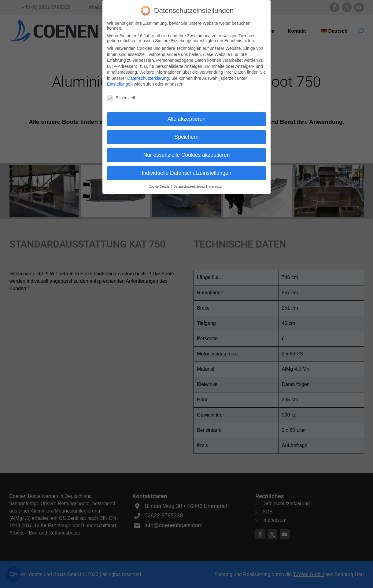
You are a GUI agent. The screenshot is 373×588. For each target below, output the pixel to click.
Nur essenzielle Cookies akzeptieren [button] (186, 154)
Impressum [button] (216, 185)
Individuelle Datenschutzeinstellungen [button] (187, 172)
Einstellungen (120, 83)
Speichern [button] (187, 136)
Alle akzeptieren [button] (187, 118)
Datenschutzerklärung (148, 77)
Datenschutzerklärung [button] (189, 185)
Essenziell (121, 97)
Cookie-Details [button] (159, 185)
